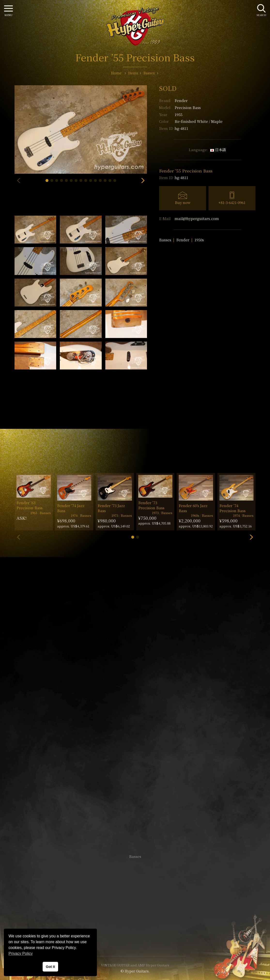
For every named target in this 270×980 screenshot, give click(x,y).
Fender (181, 100)
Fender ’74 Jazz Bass (71, 508)
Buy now (183, 202)
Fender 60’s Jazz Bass (193, 508)
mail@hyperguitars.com (197, 218)
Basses (165, 240)
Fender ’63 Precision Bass (30, 505)
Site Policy (135, 938)
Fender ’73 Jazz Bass (111, 508)
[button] (47, 180)
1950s (199, 240)
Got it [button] (50, 967)
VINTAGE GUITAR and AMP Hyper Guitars (135, 965)
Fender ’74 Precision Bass (232, 508)
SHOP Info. (135, 712)
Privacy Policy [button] (21, 953)
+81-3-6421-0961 (232, 202)
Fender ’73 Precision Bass (151, 505)
